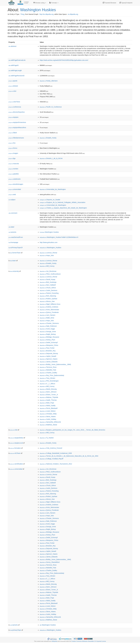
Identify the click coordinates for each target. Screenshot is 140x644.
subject (12, 200)
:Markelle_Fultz (48, 370)
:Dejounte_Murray (49, 353)
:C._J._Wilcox (47, 384)
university (14, 271)
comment (13, 213)
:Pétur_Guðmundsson (50, 274)
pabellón (14, 174)
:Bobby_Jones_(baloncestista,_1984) (55, 364)
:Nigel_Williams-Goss (50, 304)
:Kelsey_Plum (47, 340)
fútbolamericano (16, 138)
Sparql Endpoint (126, 3)
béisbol (13, 86)
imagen (13, 153)
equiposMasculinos (17, 128)
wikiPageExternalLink (17, 60)
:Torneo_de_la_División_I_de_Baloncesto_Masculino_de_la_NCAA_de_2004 (69, 456)
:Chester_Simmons (49, 323)
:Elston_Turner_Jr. (49, 395)
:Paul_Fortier (47, 348)
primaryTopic (16, 630)
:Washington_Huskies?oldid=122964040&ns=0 (59, 237)
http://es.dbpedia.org (46, 14)
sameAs (12, 232)
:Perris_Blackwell (49, 408)
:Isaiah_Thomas (48, 400)
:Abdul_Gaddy (48, 406)
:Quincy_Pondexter (49, 312)
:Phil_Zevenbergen (49, 381)
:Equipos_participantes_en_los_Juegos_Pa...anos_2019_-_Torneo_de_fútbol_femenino (72, 430)
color (12, 91)
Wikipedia (54, 641)
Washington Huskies (38, 10)
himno (13, 148)
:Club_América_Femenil (51, 448)
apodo (13, 81)
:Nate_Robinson (48, 326)
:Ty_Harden (47, 438)
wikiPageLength (15, 70)
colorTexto (14, 102)
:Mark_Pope (47, 403)
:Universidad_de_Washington (53, 189)
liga (12, 158)
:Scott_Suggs (47, 329)
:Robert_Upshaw (48, 299)
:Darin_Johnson (48, 392)
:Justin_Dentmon (48, 290)
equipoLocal (16, 443)
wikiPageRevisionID (17, 76)
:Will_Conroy (47, 266)
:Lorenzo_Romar (48, 253)
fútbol (13, 133)
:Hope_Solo (47, 255)
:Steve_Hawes (48, 417)
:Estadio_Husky (48, 138)
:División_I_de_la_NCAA (51, 158)
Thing (22, 14)
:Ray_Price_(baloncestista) (52, 375)
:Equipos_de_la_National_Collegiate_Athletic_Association (63, 202)
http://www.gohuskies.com (49, 242)
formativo (15, 448)
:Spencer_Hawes (49, 359)
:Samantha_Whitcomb (50, 422)
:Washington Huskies (49, 232)
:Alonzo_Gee (47, 301)
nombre (13, 169)
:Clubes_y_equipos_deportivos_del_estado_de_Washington (63, 208)
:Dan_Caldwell (48, 285)
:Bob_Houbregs (48, 282)
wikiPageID (14, 65)
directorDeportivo (17, 112)
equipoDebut (17, 438)
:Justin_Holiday (48, 419)
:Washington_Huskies (50, 248)
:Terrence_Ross (48, 367)
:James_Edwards (49, 362)
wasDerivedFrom (16, 237)
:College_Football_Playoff (51, 459)
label (11, 227)
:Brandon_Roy (48, 351)
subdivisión (15, 179)
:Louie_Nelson (48, 411)
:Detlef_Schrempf (49, 343)
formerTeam (15, 253)
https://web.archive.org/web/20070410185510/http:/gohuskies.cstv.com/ (64, 60)
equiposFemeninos (17, 122)
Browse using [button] (40, 3)
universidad (15, 189)
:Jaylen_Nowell (48, 356)
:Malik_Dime (47, 318)
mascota (14, 164)
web (12, 194)
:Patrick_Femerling (49, 293)
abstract (12, 46)
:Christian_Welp (48, 414)
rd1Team (15, 453)
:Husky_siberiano (49, 81)
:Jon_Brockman (48, 271)
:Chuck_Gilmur (48, 288)
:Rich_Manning (48, 296)
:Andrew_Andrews (49, 307)
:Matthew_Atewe (48, 425)
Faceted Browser (109, 3)
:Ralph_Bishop (48, 334)
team (13, 261)
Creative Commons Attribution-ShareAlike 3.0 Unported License (89, 641)
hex (12, 143)
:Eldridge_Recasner (49, 337)
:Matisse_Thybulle (49, 397)
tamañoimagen (16, 184)
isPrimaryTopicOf (16, 248)
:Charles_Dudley (48, 373)
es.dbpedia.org (73, 14)
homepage (13, 242)
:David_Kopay (48, 279)
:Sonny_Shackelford (50, 562)
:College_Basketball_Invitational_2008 (56, 453)
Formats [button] (54, 3)
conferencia (15, 107)
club (14, 430)
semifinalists (16, 464)
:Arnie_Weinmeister (49, 310)
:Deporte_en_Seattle (50, 200)
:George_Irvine (48, 332)
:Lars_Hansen (48, 315)
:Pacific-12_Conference (51, 107)
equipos (13, 117)
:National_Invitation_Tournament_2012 (56, 464)
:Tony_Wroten (47, 378)
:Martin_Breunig (48, 389)
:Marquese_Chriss (49, 345)
